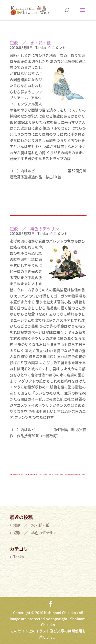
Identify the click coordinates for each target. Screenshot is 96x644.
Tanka (41, 48)
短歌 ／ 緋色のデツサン (34, 229)
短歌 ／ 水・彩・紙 (30, 43)
